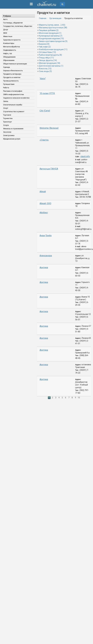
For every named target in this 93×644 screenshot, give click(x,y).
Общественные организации (15, 64)
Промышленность (11, 81)
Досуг (6, 30)
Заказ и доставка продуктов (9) (53, 41)
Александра (46, 256)
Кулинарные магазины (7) (51, 36)
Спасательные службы (13, 105)
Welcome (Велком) (49, 128)
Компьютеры (9, 43)
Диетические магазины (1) (51, 66)
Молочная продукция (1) (50, 33)
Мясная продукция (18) (50, 63)
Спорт (6, 108)
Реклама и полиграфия (13, 91)
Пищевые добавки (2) (49, 30)
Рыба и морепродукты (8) (50, 55)
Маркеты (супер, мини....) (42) (52, 25)
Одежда (7, 67)
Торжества (8, 118)
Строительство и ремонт (14, 112)
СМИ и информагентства (13, 94)
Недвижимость (10, 50)
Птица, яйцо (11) (46, 58)
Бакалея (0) (44, 44)
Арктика (44, 268)
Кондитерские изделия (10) (51, 39)
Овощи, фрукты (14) (48, 60)
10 (79, 398)
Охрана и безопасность (13, 71)
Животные (8, 36)
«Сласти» (44, 140)
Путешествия (9, 84)
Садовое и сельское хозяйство (16, 98)
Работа (6, 88)
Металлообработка (12, 47)
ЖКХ (5, 33)
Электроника (9, 135)
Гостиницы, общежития (13, 23)
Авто (5, 19)
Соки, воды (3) (45, 71)
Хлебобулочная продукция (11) (53, 49)
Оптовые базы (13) (47, 52)
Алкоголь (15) (45, 69)
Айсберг (44, 213)
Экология (7, 132)
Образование (9, 60)
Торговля (7, 115)
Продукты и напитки (12, 77)
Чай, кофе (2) (45, 47)
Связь (6, 101)
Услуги (6, 125)
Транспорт (8, 122)
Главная (43, 18)
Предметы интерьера (12, 74)
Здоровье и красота (12, 40)
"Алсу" (43, 79)
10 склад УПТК (47, 93)
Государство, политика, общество (18, 26)
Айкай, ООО (45, 203)
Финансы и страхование (13, 129)
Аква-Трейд (46, 236)
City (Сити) (45, 111)
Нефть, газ (8, 53)
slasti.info (85, 156)
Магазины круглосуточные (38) (53, 28)
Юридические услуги (12, 139)
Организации (55, 18)
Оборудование (9, 57)
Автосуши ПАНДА (49, 169)
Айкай (43, 192)
